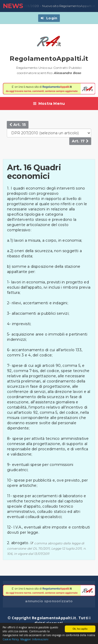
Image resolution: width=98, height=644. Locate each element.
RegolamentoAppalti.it (49, 59)
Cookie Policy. (11, 640)
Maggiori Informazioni (34, 640)
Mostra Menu (49, 104)
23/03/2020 (28, 6)
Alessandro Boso (67, 73)
